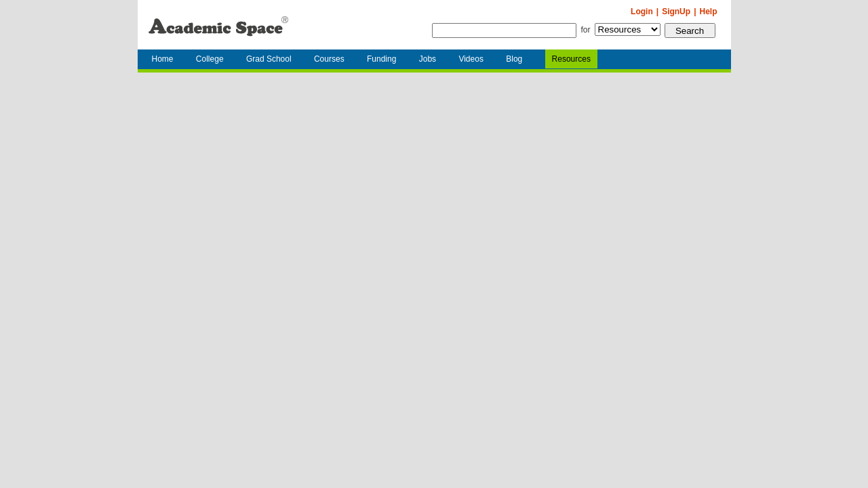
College (210, 59)
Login (642, 12)
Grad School (269, 59)
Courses (329, 59)
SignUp (676, 12)
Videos (471, 59)
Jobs (428, 59)
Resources (571, 59)
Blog (514, 59)
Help (708, 12)
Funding (381, 59)
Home (163, 59)
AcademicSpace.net (218, 25)
